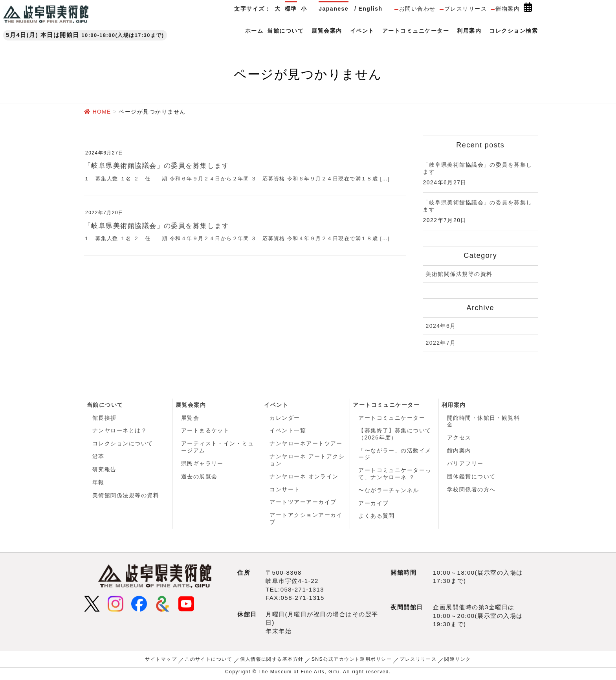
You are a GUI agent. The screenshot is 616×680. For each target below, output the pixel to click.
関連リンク (458, 661)
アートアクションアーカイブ (306, 520)
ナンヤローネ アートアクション (307, 461)
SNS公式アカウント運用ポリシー (352, 661)
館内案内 (459, 451)
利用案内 (454, 404)
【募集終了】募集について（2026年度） (395, 434)
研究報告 (104, 470)
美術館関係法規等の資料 (459, 274)
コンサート (285, 491)
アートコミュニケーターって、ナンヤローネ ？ (395, 474)
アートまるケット (205, 431)
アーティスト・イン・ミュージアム (218, 448)
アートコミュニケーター (386, 404)
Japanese (334, 9)
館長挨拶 (104, 418)
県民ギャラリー (203, 464)
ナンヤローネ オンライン (304, 477)
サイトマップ (160, 661)
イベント (276, 404)
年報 (98, 483)
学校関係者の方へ (471, 491)
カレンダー (285, 418)
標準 (291, 9)
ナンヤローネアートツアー (306, 444)
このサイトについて (208, 661)
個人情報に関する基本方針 (272, 661)
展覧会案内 (191, 404)
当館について (105, 404)
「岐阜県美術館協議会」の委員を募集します (161, 165)
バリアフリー (465, 464)
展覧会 (190, 418)
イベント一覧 (288, 431)
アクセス (459, 438)
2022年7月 (441, 343)
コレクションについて (123, 444)
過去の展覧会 (199, 477)
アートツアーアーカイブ (303, 504)
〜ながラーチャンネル (389, 491)
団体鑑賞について (471, 477)
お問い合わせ (417, 9)
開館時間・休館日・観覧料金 (484, 421)
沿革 (98, 457)
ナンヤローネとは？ (120, 431)
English (370, 9)
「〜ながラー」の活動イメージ (395, 454)
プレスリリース (466, 9)
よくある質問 (377, 517)
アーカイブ (374, 504)
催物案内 (508, 9)
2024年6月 (441, 326)
